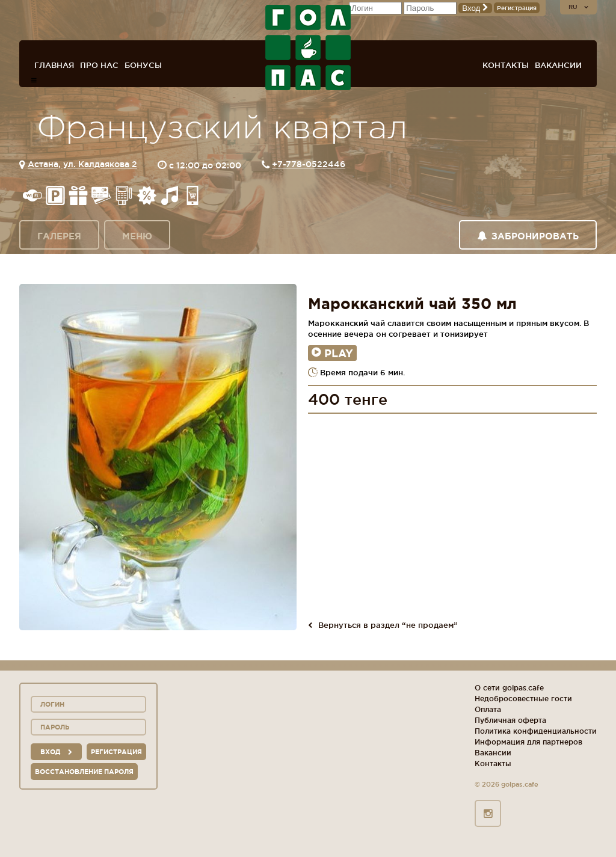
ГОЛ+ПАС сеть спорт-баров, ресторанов (308, 48)
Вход (475, 8)
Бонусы (143, 65)
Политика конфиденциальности (536, 731)
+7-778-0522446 (309, 164)
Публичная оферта (510, 720)
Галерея (59, 236)
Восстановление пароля (84, 772)
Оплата (488, 709)
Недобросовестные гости (523, 699)
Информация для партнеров (528, 742)
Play (332, 353)
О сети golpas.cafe (509, 688)
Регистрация (517, 8)
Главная (54, 65)
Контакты (506, 65)
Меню (137, 236)
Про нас (99, 65)
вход (56, 752)
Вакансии (558, 65)
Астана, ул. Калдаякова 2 (82, 164)
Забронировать (528, 236)
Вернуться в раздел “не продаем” (383, 625)
